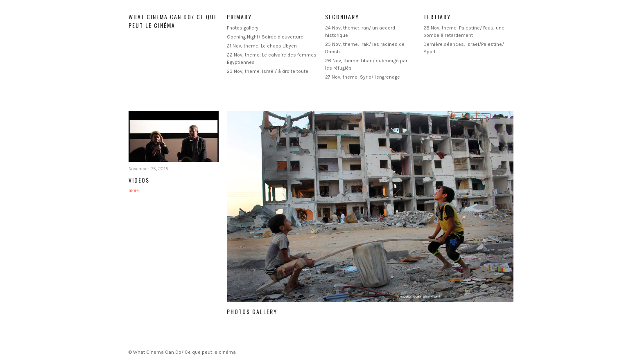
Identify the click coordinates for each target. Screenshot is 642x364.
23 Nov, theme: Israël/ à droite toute (268, 71)
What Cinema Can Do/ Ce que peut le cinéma (173, 21)
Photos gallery (243, 28)
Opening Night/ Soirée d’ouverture (265, 37)
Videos (139, 180)
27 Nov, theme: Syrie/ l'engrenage (363, 77)
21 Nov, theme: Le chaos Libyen (262, 46)
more (134, 190)
